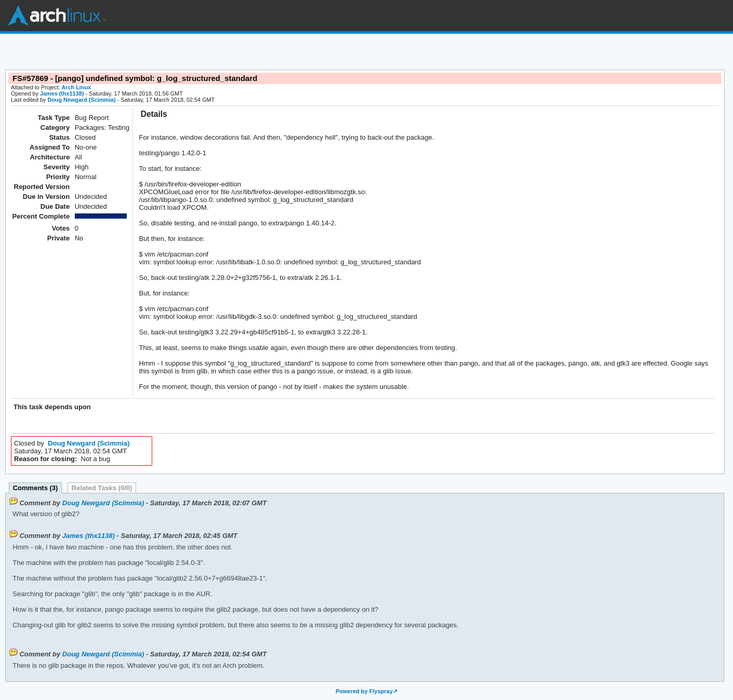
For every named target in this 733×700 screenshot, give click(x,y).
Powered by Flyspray (364, 691)
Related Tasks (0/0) (102, 488)
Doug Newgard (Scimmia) (81, 100)
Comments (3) (36, 488)
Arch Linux (57, 16)
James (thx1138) (62, 93)
